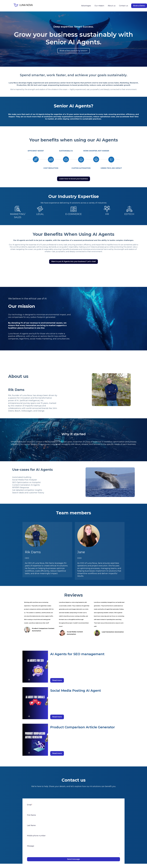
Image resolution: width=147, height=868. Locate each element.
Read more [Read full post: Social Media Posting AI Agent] (57, 717)
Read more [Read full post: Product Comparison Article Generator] (57, 753)
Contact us (123, 6)
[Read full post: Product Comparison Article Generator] (35, 740)
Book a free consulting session (74, 51)
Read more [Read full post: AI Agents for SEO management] (57, 680)
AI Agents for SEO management (77, 654)
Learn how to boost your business (74, 179)
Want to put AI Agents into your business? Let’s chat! (73, 261)
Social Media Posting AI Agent (76, 691)
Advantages (86, 6)
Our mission (99, 6)
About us (112, 6)
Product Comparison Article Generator (83, 727)
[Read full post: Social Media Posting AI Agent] (35, 703)
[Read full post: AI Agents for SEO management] (35, 667)
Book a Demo (139, 6)
